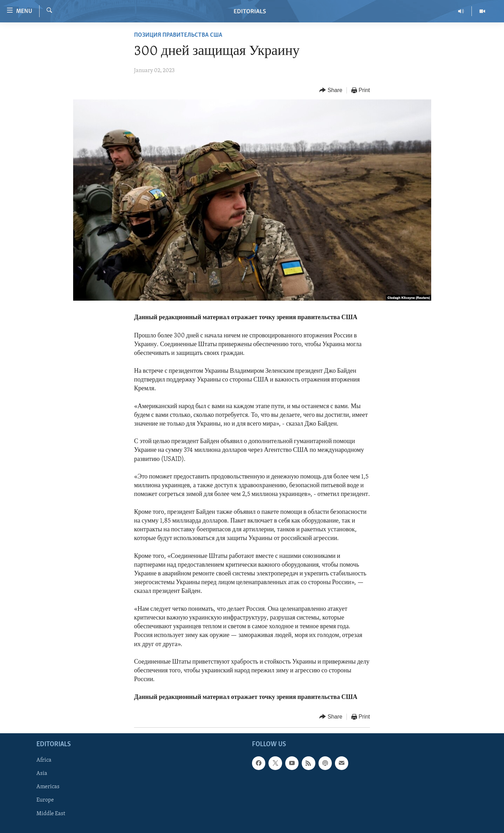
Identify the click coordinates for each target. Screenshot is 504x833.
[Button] (331, 90)
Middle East (51, 814)
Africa (44, 760)
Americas (48, 787)
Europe (45, 800)
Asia (42, 773)
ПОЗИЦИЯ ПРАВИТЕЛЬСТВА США (178, 35)
